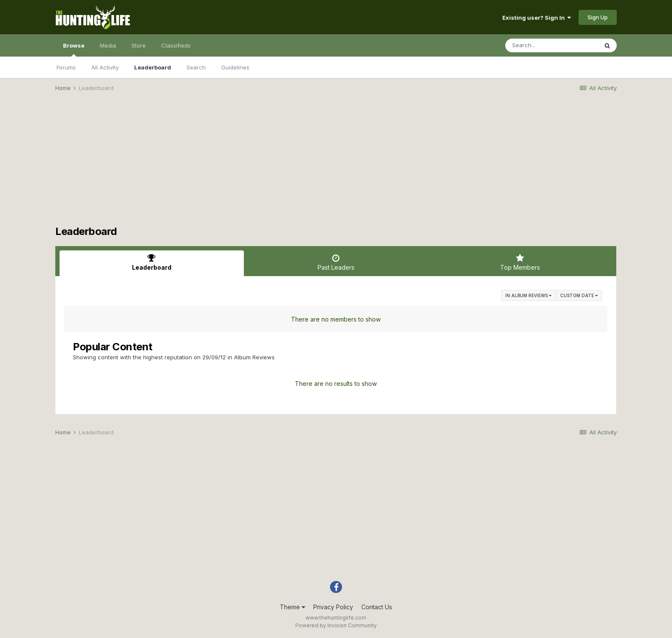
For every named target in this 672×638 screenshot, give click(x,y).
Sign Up (598, 17)
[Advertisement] (336, 166)
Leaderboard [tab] (152, 262)
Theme (292, 607)
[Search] (552, 45)
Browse (74, 49)
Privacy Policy (333, 607)
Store (139, 45)
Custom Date (579, 295)
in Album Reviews (528, 295)
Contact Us (377, 607)
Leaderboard (153, 67)
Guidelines (235, 67)
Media (108, 45)
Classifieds (176, 45)
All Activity (105, 67)
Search (196, 67)
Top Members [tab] (520, 262)
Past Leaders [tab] (336, 262)
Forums (66, 67)
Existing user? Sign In (537, 18)
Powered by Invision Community (336, 625)
